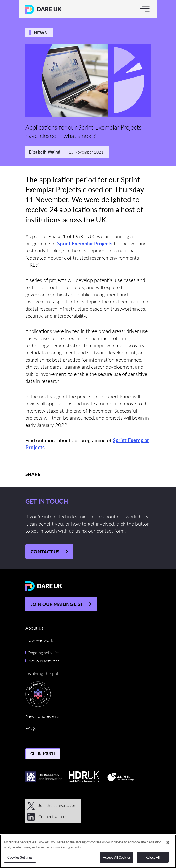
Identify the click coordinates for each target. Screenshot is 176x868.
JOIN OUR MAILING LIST (57, 604)
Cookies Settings (20, 857)
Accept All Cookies (117, 857)
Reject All (153, 857)
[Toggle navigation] (145, 8)
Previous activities (43, 661)
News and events (42, 716)
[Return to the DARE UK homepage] (43, 9)
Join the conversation (52, 805)
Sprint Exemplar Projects (85, 243)
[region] (88, 851)
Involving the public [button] (45, 673)
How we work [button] (39, 640)
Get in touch (43, 754)
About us (34, 628)
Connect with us (47, 816)
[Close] (168, 843)
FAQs (31, 728)
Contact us (45, 551)
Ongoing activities (43, 652)
